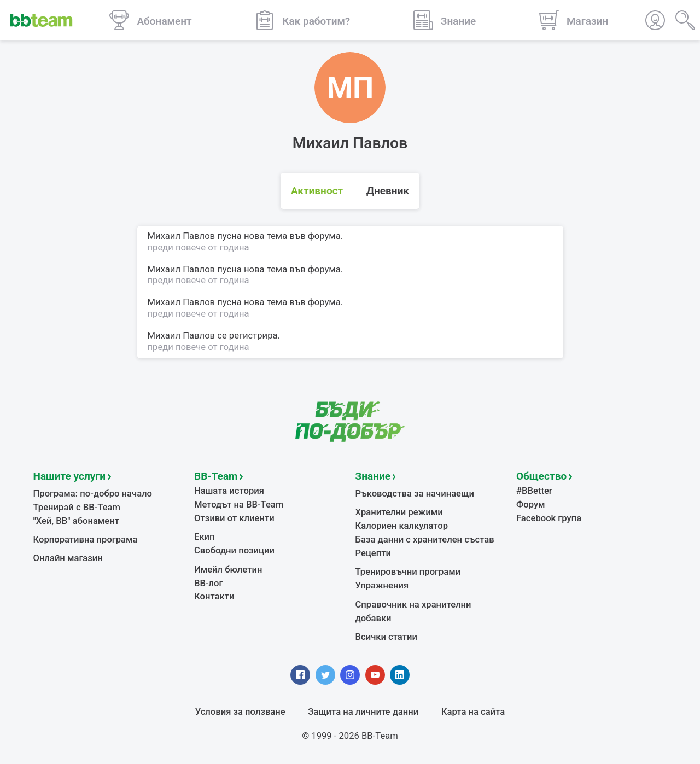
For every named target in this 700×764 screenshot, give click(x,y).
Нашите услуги (70, 476)
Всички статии (386, 637)
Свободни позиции (234, 550)
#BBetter (534, 491)
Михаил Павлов (182, 336)
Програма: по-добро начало (93, 494)
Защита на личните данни (363, 712)
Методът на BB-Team (239, 505)
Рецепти (374, 553)
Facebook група (549, 518)
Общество (541, 476)
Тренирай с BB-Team (77, 507)
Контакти (214, 596)
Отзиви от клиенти (234, 518)
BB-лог (209, 583)
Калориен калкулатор (402, 526)
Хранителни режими (399, 512)
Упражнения (382, 585)
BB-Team (216, 476)
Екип (205, 537)
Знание (373, 476)
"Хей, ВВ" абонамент (76, 521)
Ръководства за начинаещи (415, 494)
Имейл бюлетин (228, 570)
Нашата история (229, 491)
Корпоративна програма (86, 540)
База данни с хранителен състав (425, 540)
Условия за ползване (240, 712)
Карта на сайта (473, 712)
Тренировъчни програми (408, 572)
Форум (531, 505)
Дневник (388, 192)
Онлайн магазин (68, 558)
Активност (317, 192)
